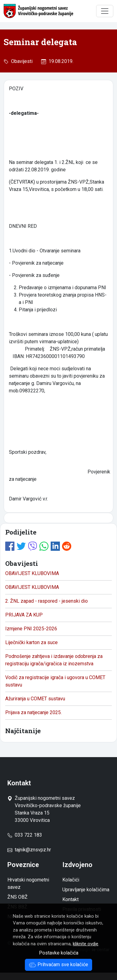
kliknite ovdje (86, 944)
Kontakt (70, 899)
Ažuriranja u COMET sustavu (35, 699)
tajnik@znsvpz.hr (33, 850)
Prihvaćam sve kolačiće (58, 964)
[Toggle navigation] (105, 11)
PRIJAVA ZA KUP (24, 615)
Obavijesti (21, 61)
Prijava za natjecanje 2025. (33, 712)
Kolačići (71, 880)
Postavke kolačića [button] (59, 953)
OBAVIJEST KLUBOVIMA (32, 573)
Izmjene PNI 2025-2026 (31, 629)
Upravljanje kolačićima (86, 890)
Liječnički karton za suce (31, 642)
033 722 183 (25, 835)
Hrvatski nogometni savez (28, 883)
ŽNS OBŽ (18, 897)
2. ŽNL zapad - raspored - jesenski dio (47, 601)
